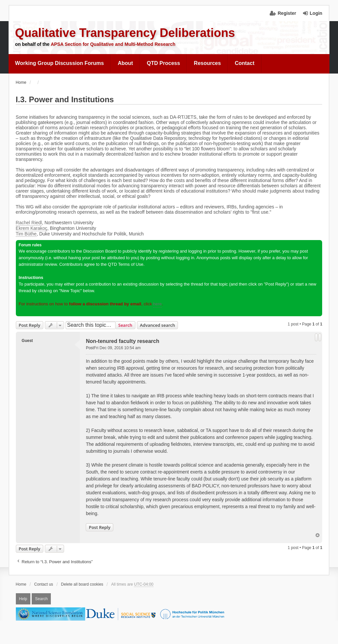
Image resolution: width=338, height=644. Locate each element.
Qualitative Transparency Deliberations (125, 33)
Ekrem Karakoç (32, 228)
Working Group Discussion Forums (60, 63)
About (125, 63)
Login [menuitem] (316, 13)
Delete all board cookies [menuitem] (82, 584)
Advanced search (158, 325)
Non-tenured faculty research (122, 341)
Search (125, 325)
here (157, 304)
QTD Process (163, 63)
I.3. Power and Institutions (65, 99)
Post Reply (30, 325)
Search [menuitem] (41, 599)
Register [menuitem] (287, 13)
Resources (207, 63)
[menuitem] (60, 63)
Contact (245, 63)
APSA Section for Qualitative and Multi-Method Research (113, 44)
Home (21, 584)
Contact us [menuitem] (44, 584)
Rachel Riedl (29, 223)
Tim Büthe (26, 234)
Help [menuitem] (23, 599)
